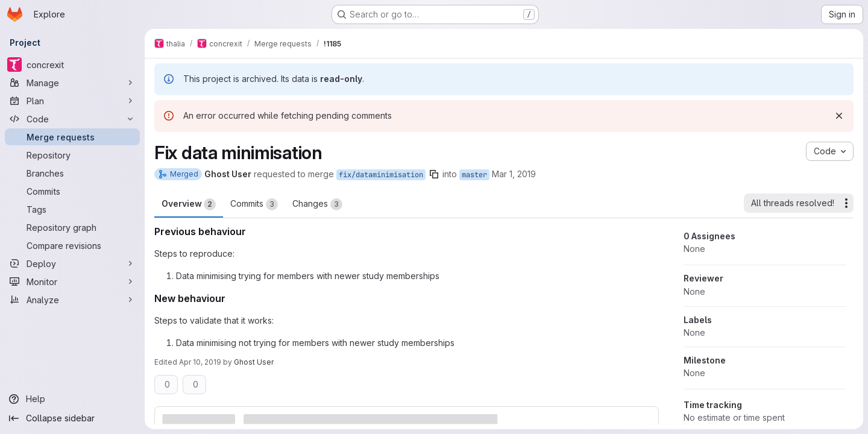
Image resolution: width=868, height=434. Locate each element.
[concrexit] (72, 64)
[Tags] (72, 209)
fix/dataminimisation (381, 175)
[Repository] (72, 155)
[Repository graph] (72, 227)
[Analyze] (72, 300)
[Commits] (72, 191)
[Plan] (72, 101)
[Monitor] (72, 281)
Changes (317, 204)
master (474, 175)
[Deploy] (72, 263)
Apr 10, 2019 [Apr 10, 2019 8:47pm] (200, 362)
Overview (189, 204)
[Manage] (72, 83)
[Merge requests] (72, 137)
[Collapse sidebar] (72, 418)
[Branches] (72, 173)
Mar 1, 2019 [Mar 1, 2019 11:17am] (514, 174)
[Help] (72, 399)
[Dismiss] (839, 116)
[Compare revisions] (72, 245)
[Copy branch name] (434, 174)
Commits (254, 204)
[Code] (72, 119)
